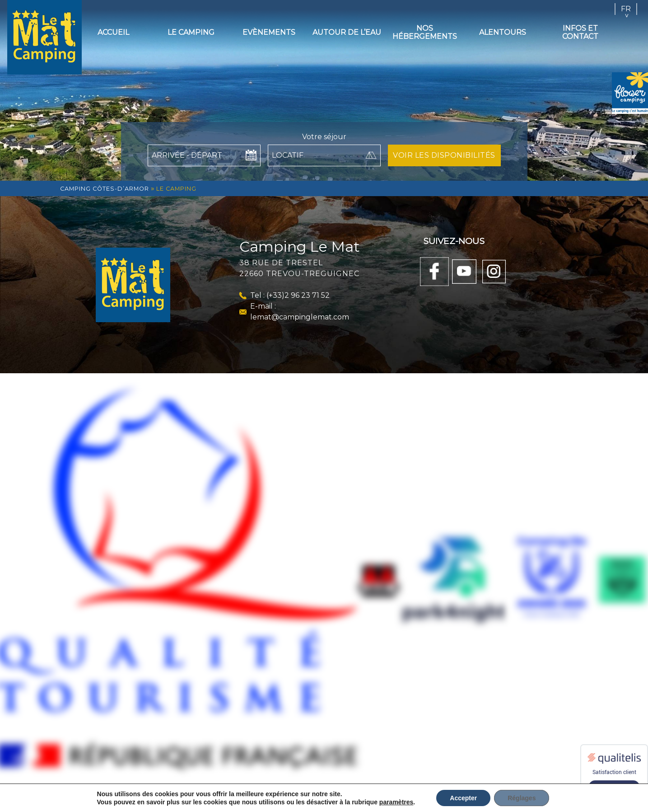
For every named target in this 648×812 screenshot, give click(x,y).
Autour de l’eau (347, 32)
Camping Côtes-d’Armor (105, 189)
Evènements (269, 32)
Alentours (503, 32)
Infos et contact (580, 32)
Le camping (191, 32)
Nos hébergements (425, 32)
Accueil (113, 32)
